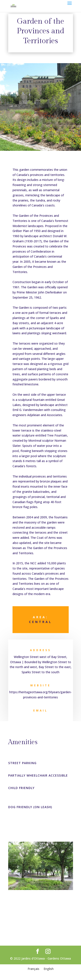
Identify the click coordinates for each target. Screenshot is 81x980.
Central (40, 622)
